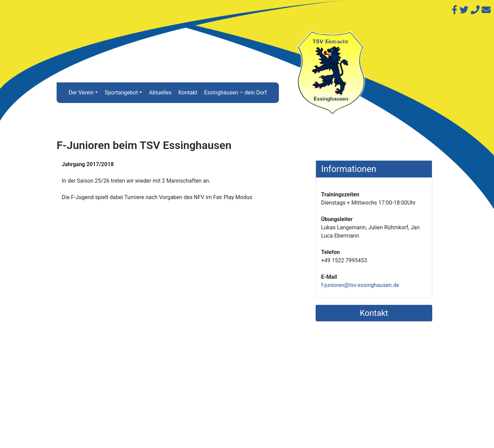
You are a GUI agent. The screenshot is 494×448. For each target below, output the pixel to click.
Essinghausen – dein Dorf (236, 93)
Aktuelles (160, 93)
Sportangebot (121, 93)
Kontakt (188, 93)
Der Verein (81, 93)
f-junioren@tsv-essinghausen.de (360, 285)
